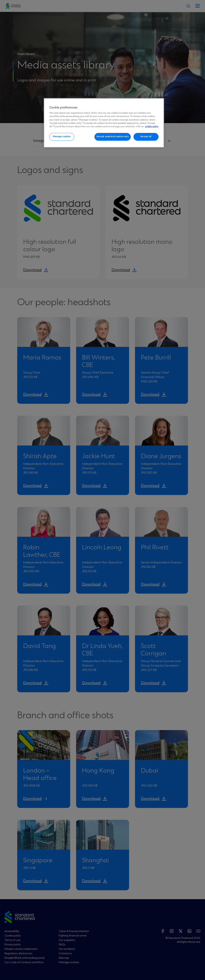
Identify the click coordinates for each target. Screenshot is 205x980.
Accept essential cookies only (113, 137)
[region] (104, 123)
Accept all (146, 137)
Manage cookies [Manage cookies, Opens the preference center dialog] (62, 137)
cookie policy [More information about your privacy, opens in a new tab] (152, 127)
